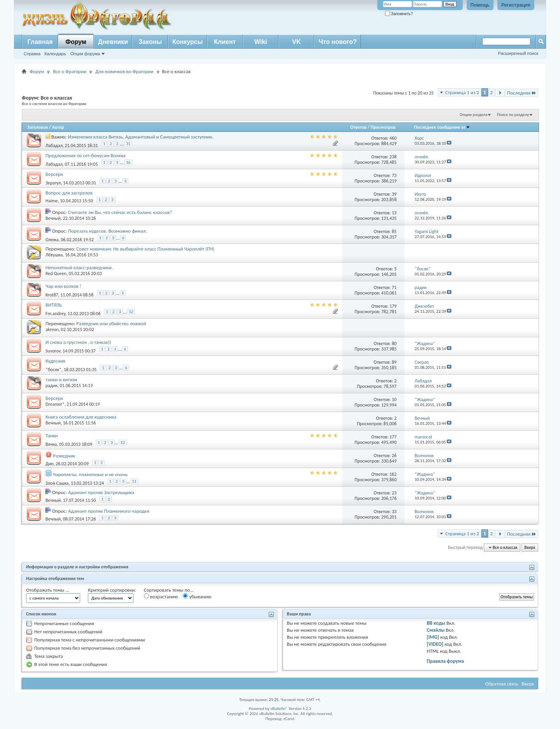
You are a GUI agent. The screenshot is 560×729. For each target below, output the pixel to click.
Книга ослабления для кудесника (81, 417)
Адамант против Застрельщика (101, 492)
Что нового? (338, 42)
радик (52, 386)
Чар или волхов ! (63, 286)
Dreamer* (55, 404)
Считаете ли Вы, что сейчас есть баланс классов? (120, 212)
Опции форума (85, 54)
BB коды (436, 623)
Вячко (51, 444)
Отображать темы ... (48, 590)
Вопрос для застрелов (69, 193)
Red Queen (56, 273)
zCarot (289, 719)
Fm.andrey (55, 314)
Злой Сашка (57, 483)
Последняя (522, 93)
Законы (150, 42)
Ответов (359, 127)
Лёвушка (54, 255)
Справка (32, 54)
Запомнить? (399, 14)
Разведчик (64, 456)
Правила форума (445, 661)
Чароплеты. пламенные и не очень (90, 474)
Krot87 (52, 295)
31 (128, 144)
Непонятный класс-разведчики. (79, 267)
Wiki (261, 42)
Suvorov (53, 351)
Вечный (53, 218)
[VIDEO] (435, 644)
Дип (49, 464)
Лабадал (54, 145)
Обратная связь (502, 684)
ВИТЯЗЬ (54, 305)
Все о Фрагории (70, 71)
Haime (52, 201)
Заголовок (38, 127)
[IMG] (433, 637)
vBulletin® (279, 709)
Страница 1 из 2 (462, 92)
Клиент (225, 42)
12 (131, 312)
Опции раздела (473, 115)
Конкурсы (187, 42)
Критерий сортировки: (112, 590)
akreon (52, 329)
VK (296, 42)
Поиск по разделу (513, 115)
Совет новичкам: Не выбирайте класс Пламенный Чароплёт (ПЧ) (145, 249)
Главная (40, 42)
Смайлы (436, 630)
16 (128, 162)
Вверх (530, 548)
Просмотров (383, 127)
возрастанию (161, 596)
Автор (58, 127)
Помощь (480, 5)
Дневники (113, 42)
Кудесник (55, 361)
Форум (76, 42)
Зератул (53, 183)
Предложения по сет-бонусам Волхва (86, 155)
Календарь (55, 54)
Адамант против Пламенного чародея (109, 511)
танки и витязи (61, 379)
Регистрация (516, 5)
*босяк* (53, 370)
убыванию (197, 596)
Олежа (52, 240)
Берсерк (54, 174)
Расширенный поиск (518, 53)
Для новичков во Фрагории (124, 71)
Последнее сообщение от (442, 127)
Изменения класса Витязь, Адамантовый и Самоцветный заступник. (140, 137)
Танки (52, 435)
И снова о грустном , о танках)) (78, 342)
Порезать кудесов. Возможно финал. (108, 231)
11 (134, 481)
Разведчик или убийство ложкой (111, 323)
